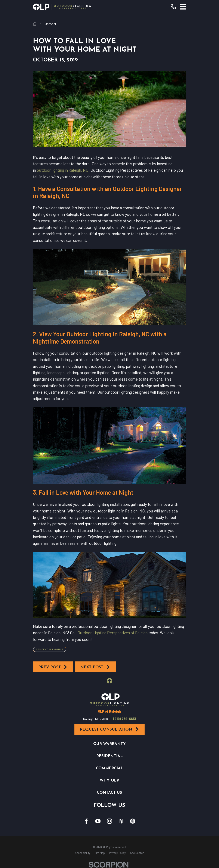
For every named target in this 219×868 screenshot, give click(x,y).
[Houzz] (121, 821)
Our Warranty (109, 744)
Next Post (95, 667)
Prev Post (53, 667)
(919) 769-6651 (125, 719)
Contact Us (109, 793)
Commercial (109, 768)
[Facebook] (86, 821)
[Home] (62, 7)
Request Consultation (109, 729)
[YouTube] (98, 821)
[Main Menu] (183, 7)
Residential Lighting (50, 649)
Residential (109, 756)
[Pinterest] (133, 821)
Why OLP (109, 781)
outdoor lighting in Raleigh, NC (63, 170)
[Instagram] (109, 821)
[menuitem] (83, 853)
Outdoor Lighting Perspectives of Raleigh (112, 633)
